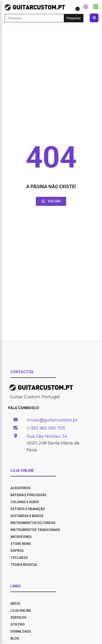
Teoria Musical (24, 565)
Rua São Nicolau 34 (47, 436)
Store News (21, 544)
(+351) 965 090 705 (46, 428)
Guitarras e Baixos (27, 516)
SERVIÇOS (18, 618)
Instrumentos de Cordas (33, 523)
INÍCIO (15, 604)
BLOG (15, 638)
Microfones (21, 537)
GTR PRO (18, 625)
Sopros (17, 551)
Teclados (19, 558)
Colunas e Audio (25, 502)
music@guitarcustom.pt (52, 420)
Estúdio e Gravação (28, 509)
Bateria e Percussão (29, 495)
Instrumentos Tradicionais (35, 530)
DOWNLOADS (21, 631)
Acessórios (21, 488)
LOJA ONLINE (21, 611)
